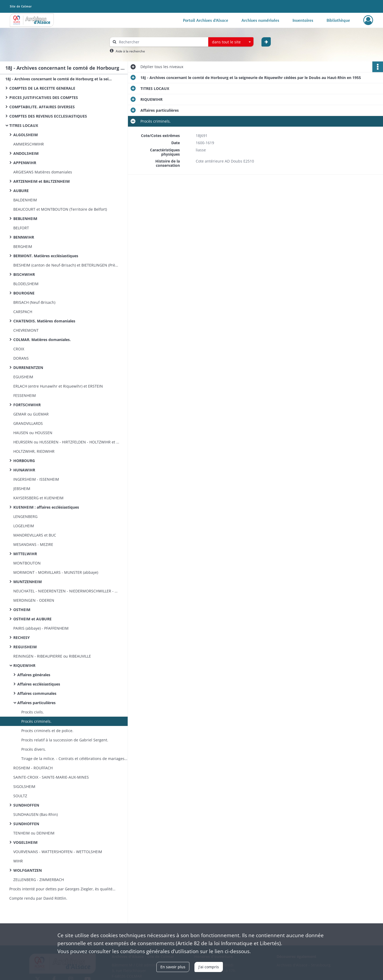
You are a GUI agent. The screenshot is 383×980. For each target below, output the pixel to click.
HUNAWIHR (24, 470)
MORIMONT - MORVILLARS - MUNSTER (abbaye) (56, 572)
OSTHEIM (22, 610)
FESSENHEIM (25, 395)
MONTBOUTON (27, 563)
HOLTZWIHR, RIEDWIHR (34, 451)
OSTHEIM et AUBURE (32, 619)
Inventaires (303, 20)
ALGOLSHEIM (26, 135)
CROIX (19, 349)
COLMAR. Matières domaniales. (42, 340)
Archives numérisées (260, 20)
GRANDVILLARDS (28, 423)
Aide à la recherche (130, 51)
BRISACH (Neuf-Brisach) (34, 302)
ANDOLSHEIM (26, 153)
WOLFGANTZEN (28, 870)
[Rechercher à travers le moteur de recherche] (162, 42)
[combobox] (231, 42)
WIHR (18, 861)
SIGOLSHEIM (24, 786)
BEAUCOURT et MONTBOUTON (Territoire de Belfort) (60, 209)
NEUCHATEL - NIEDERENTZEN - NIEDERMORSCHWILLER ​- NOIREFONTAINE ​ (66, 591)
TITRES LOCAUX (24, 125)
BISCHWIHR (24, 274)
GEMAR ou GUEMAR (31, 414)
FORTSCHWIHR (27, 405)
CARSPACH (23, 312)
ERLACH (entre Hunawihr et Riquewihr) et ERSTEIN (58, 386)
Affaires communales (37, 693)
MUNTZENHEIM (28, 582)
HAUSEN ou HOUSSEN (33, 433)
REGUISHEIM (25, 647)
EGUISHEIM (23, 377)
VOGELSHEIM (25, 842)
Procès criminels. (36, 721)
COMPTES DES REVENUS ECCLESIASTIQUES (48, 116)
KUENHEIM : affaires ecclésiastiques (46, 507)
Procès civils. (33, 712)
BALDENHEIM (25, 200)
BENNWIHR (24, 237)
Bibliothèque (338, 20)
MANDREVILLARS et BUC (35, 535)
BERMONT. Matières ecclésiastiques (46, 256)
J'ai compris (209, 967)
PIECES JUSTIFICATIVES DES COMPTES (44, 97)
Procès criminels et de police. (47, 731)
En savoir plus (173, 967)
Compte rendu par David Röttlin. (38, 898)
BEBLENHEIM (25, 219)
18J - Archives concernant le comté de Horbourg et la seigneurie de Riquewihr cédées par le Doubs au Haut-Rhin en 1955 (59, 79)
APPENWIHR (25, 163)
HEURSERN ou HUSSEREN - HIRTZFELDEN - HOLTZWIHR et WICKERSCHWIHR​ (66, 442)
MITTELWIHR (25, 554)
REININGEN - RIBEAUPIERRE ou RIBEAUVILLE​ (52, 656)
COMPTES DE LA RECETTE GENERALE (42, 88)
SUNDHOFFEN (26, 805)
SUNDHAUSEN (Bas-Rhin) (36, 814)
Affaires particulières (36, 703)
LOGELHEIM (24, 526)
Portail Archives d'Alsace (206, 20)
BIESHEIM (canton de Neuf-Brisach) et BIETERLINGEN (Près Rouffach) (66, 265)
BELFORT (21, 228)
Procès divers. (34, 749)
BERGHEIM (23, 246)
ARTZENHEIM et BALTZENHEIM (41, 181)
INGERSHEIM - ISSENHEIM (36, 479)
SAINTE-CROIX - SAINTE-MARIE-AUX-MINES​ (51, 777)
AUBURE (21, 191)
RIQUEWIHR (24, 665)
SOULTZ (20, 796)
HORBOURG (24, 461)
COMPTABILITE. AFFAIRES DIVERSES (42, 107)
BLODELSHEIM (26, 284)
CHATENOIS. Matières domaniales (44, 321)
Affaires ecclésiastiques (39, 684)
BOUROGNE (24, 293)
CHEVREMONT (26, 330)
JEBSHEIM (22, 489)
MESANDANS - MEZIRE (33, 544)
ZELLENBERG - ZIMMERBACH (39, 880)
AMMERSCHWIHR (29, 144)
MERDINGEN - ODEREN (34, 600)
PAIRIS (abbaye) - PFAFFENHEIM (41, 628)
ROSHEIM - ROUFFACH (33, 768)
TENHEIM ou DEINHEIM (34, 833)
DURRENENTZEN (28, 367)
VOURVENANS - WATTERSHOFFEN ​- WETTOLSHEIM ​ (58, 852)
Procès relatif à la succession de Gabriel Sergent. (65, 740)
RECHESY (22, 638)
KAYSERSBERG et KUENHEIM (38, 498)
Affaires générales (34, 675)
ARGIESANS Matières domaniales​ (43, 172)
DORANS (21, 358)
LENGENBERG (25, 516)
